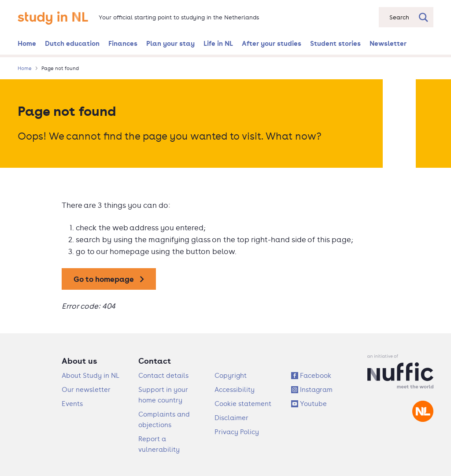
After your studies (272, 43)
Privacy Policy (237, 432)
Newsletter (388, 43)
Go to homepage (104, 279)
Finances (123, 43)
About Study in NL (91, 375)
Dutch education (72, 43)
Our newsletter (86, 389)
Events (72, 404)
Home (27, 43)
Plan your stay (170, 43)
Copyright (231, 375)
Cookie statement (243, 404)
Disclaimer (231, 418)
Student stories (335, 43)
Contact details (163, 375)
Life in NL (218, 43)
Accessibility (235, 389)
